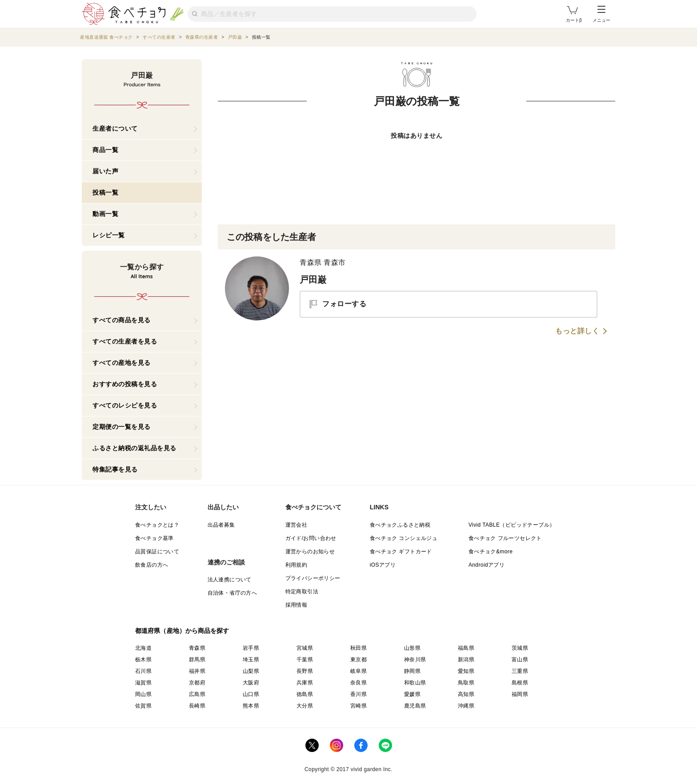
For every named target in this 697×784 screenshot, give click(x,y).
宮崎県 (359, 706)
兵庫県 (305, 683)
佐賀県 (143, 706)
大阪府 (251, 683)
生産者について (115, 128)
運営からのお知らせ (310, 552)
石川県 (143, 671)
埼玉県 (251, 660)
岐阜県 (359, 671)
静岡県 (412, 671)
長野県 (305, 671)
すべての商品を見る (122, 320)
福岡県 (520, 694)
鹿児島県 (415, 706)
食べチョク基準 (154, 538)
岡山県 (143, 694)
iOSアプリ (383, 565)
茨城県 (520, 648)
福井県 (197, 671)
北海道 (143, 648)
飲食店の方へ (152, 565)
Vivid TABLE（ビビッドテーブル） (512, 525)
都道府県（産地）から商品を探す (182, 631)
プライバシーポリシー (313, 578)
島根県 (520, 683)
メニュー (601, 14)
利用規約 (296, 565)
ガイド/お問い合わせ (311, 538)
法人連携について (230, 580)
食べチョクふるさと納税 (400, 525)
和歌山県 (415, 683)
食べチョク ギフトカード (401, 552)
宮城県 (305, 648)
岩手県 (251, 648)
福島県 (466, 648)
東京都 (359, 660)
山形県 (412, 648)
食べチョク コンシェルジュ (404, 538)
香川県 (359, 694)
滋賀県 (143, 683)
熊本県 (251, 706)
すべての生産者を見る (125, 341)
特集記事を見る (115, 469)
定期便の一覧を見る (122, 427)
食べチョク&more (491, 552)
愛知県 (466, 671)
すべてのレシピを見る (125, 405)
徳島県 (305, 694)
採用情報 (296, 605)
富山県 (520, 660)
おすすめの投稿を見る (125, 384)
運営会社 (296, 525)
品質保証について (157, 552)
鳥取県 (466, 683)
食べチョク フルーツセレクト (505, 538)
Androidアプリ (487, 565)
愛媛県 (412, 694)
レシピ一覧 (109, 235)
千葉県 (305, 660)
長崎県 (197, 706)
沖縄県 (466, 706)
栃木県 (143, 660)
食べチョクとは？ (157, 525)
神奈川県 (415, 660)
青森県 (197, 648)
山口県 (251, 694)
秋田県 (359, 648)
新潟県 (466, 660)
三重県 (520, 671)
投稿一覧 (105, 192)
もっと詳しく (577, 331)
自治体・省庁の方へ (232, 593)
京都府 (197, 683)
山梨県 (251, 671)
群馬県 (197, 660)
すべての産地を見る (122, 363)
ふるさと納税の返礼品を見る (134, 448)
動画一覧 (105, 214)
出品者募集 (221, 525)
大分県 (305, 706)
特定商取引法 (302, 592)
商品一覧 (105, 150)
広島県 (197, 694)
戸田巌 (313, 280)
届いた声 (105, 171)
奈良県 (359, 683)
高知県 (466, 694)
